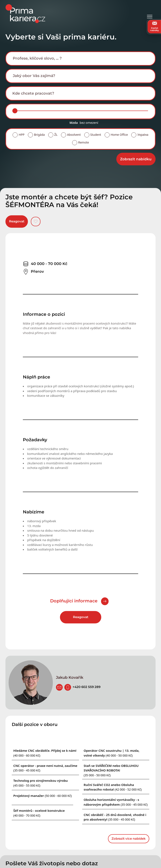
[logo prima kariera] (25, 13)
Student (96, 135)
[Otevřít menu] (150, 14)
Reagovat (17, 221)
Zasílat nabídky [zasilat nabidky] (155, 27)
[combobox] (80, 59)
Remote (84, 142)
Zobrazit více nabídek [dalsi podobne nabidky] (129, 839)
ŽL (56, 135)
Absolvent (74, 135)
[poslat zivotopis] (59, 687)
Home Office (119, 135)
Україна (143, 135)
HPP (21, 135)
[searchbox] (84, 58)
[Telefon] (68, 687)
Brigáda (39, 135)
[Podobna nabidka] (43, 796)
